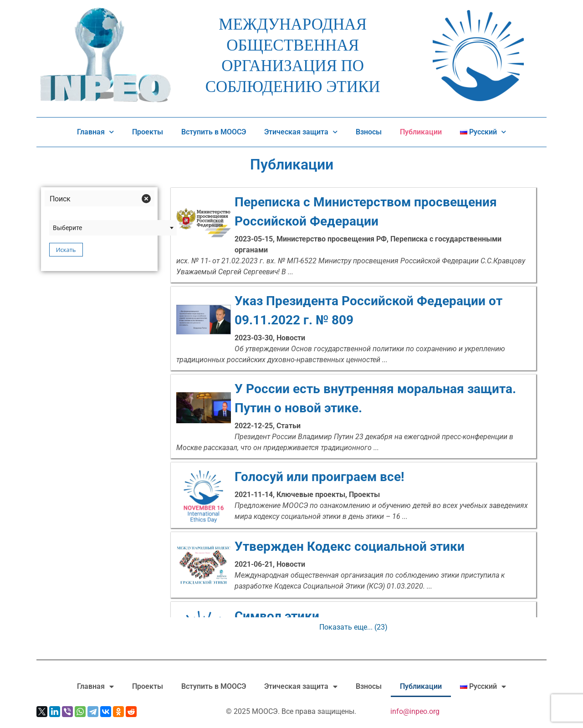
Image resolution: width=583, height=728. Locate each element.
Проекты (148, 132)
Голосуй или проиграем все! (353, 477)
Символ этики (353, 616)
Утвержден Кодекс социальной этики (353, 547)
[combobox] (113, 228)
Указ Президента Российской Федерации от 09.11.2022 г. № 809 (353, 311)
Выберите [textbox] (67, 228)
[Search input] (92, 198)
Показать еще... (353, 627)
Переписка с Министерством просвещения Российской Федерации (353, 212)
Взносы (369, 132)
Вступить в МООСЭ (214, 132)
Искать (66, 250)
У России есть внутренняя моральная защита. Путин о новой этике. (353, 399)
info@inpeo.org (415, 711)
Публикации (421, 132)
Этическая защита (301, 132)
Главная (95, 132)
